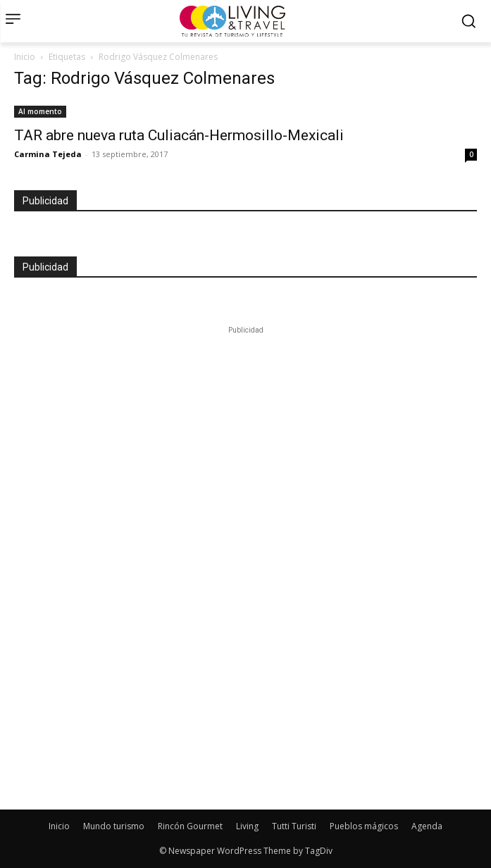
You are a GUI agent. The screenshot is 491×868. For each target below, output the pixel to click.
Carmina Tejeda (48, 154)
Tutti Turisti (294, 826)
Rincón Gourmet (190, 826)
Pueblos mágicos (364, 826)
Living (247, 826)
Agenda (427, 826)
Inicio (25, 57)
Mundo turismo (114, 826)
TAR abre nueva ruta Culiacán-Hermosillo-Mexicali (179, 135)
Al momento (40, 111)
